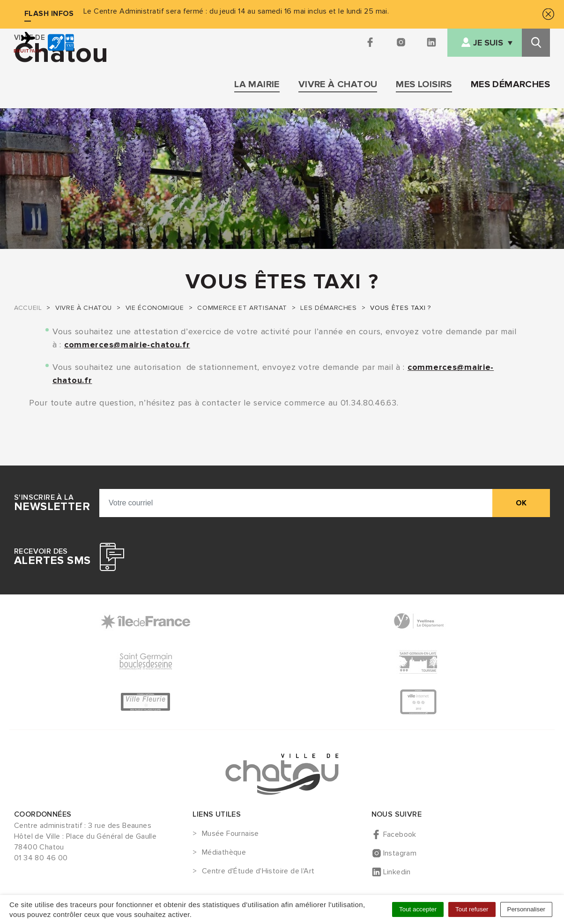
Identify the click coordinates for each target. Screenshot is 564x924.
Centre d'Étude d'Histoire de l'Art (258, 871)
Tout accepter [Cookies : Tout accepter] (418, 909)
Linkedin (397, 872)
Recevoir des (52, 557)
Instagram (400, 853)
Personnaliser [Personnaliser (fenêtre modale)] (527, 909)
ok (521, 503)
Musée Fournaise (230, 834)
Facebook (400, 834)
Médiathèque (224, 853)
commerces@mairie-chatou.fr (127, 345)
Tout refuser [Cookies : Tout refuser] (472, 909)
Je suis (488, 43)
